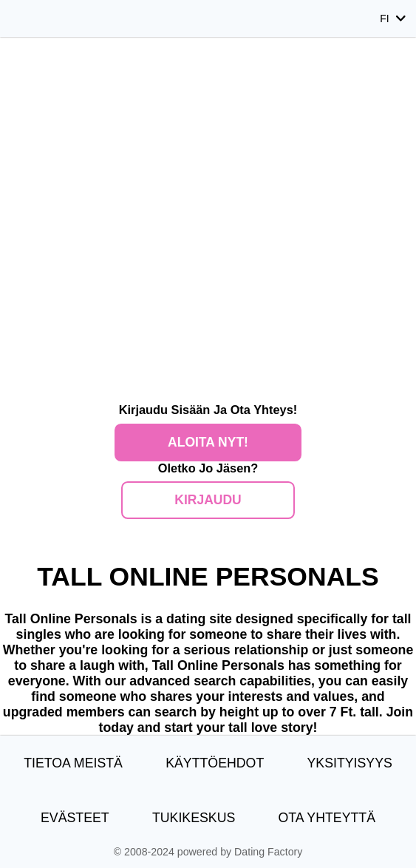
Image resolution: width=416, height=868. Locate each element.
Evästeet (75, 818)
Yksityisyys (349, 763)
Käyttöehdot (215, 763)
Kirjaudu (208, 500)
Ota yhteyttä (327, 818)
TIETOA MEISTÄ (73, 763)
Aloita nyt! (208, 442)
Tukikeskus (194, 818)
